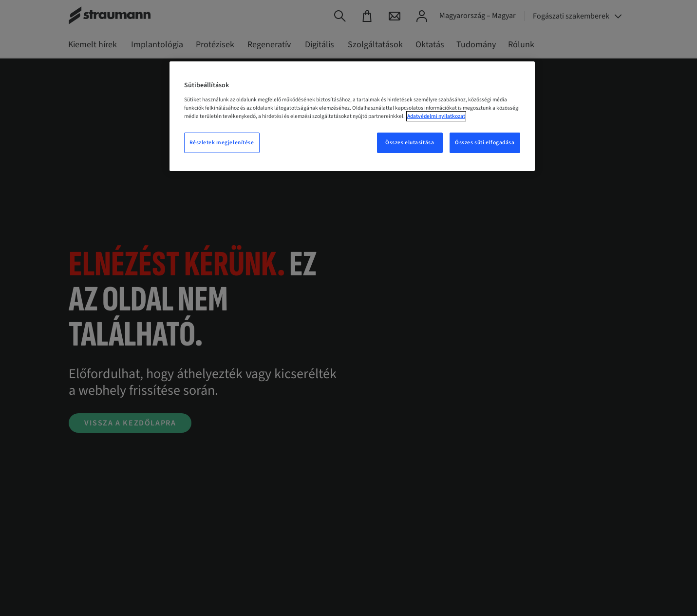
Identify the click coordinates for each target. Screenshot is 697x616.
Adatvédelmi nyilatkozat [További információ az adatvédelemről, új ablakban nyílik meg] (436, 116)
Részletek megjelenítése (222, 143)
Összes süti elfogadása (485, 143)
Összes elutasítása (410, 143)
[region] (352, 116)
